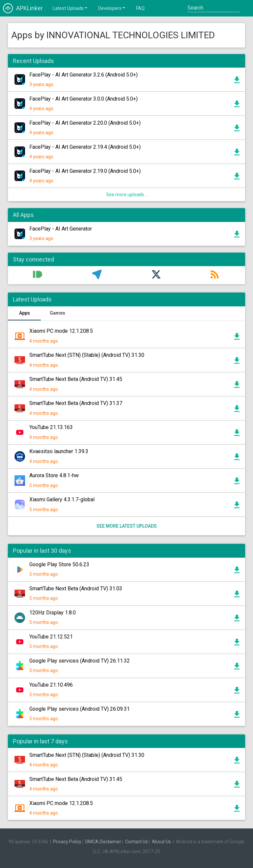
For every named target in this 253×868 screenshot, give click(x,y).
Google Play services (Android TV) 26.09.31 (80, 709)
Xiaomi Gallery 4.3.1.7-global (62, 499)
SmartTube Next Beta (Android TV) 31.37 (76, 403)
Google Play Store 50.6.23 (59, 564)
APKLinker (23, 8)
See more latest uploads (127, 526)
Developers (112, 8)
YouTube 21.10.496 (51, 685)
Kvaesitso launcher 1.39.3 (59, 451)
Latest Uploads (70, 8)
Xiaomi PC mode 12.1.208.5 (61, 331)
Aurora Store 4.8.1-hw (54, 475)
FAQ (140, 8)
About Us (161, 842)
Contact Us (137, 842)
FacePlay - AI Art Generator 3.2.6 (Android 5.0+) (84, 75)
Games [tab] (57, 313)
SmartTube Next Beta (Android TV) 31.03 (76, 589)
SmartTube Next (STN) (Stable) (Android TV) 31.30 (87, 355)
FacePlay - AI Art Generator (61, 229)
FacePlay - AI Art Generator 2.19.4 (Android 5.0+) (85, 147)
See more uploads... (126, 195)
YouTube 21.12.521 (51, 637)
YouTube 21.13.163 (51, 427)
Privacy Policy (67, 842)
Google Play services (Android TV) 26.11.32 (80, 661)
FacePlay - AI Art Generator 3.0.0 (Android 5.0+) (84, 99)
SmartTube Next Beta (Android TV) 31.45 (76, 379)
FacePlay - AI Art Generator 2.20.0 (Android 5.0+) (85, 123)
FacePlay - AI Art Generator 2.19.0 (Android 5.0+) (85, 171)
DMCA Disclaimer (103, 842)
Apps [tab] (25, 313)
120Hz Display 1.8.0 (53, 613)
